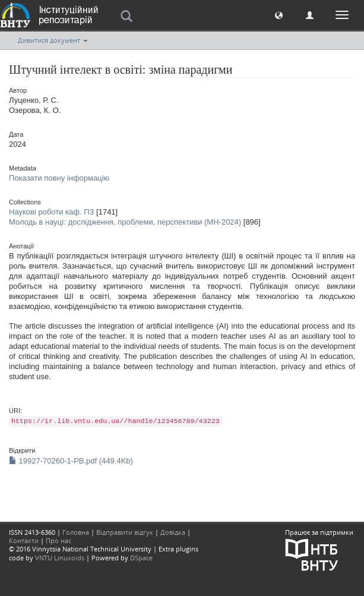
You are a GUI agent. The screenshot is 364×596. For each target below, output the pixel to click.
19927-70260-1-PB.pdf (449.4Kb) (71, 461)
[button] (279, 15)
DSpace (141, 558)
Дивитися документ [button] (53, 40)
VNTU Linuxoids (60, 558)
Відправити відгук (125, 532)
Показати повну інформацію (59, 178)
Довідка (173, 532)
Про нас (58, 540)
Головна (76, 532)
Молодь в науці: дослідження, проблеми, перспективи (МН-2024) (125, 222)
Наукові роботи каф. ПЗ (51, 212)
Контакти (24, 540)
